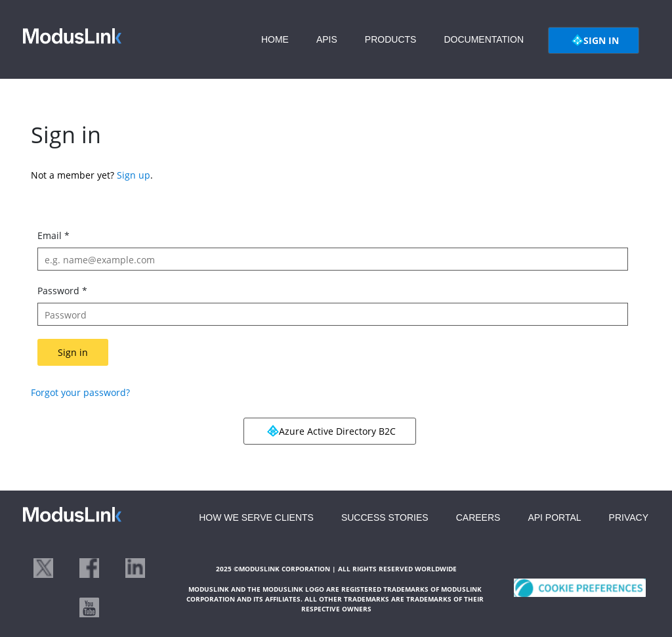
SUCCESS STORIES (385, 517)
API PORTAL (554, 517)
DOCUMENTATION (484, 39)
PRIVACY (629, 517)
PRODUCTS (391, 39)
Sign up (134, 175)
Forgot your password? (80, 392)
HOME (275, 39)
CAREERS (478, 517)
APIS (327, 39)
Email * (53, 235)
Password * (62, 291)
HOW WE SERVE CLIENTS (256, 517)
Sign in (73, 352)
